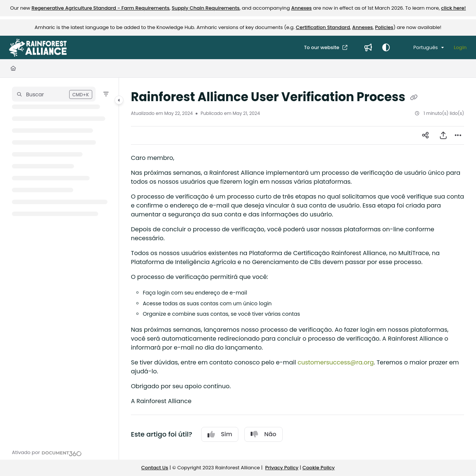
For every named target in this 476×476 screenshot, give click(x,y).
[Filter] (106, 94)
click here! (454, 8)
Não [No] (263, 434)
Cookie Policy (319, 468)
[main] (297, 269)
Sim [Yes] (220, 434)
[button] (54, 94)
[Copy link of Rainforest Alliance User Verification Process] (414, 98)
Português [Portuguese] (420, 47)
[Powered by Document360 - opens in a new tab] (47, 453)
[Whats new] (368, 48)
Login (460, 47)
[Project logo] (38, 48)
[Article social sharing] (425, 135)
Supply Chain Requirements (206, 8)
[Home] (13, 68)
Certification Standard (323, 27)
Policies (384, 27)
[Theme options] (386, 48)
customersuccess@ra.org (336, 362)
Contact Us (155, 468)
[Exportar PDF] (443, 135)
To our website (322, 47)
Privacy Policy (282, 468)
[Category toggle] (119, 100)
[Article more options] (458, 135)
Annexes (301, 8)
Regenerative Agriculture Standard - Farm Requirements (101, 8)
